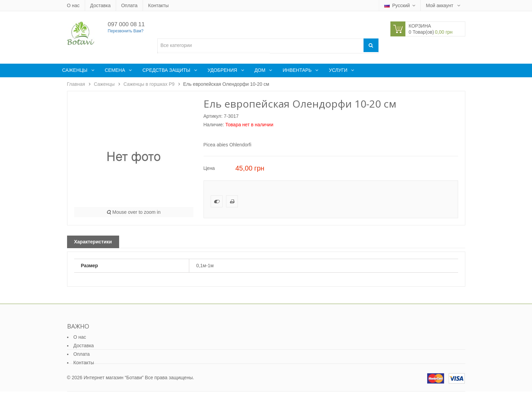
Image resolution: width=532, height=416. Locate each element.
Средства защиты (167, 70)
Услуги (339, 70)
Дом (261, 70)
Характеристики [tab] (93, 242)
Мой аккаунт (440, 5)
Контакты (158, 5)
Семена (116, 70)
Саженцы (76, 70)
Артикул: (213, 116)
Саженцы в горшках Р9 (149, 84)
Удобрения (223, 70)
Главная (76, 84)
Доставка (100, 5)
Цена (209, 168)
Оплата (129, 5)
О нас (73, 5)
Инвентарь (298, 70)
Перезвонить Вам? (126, 31)
